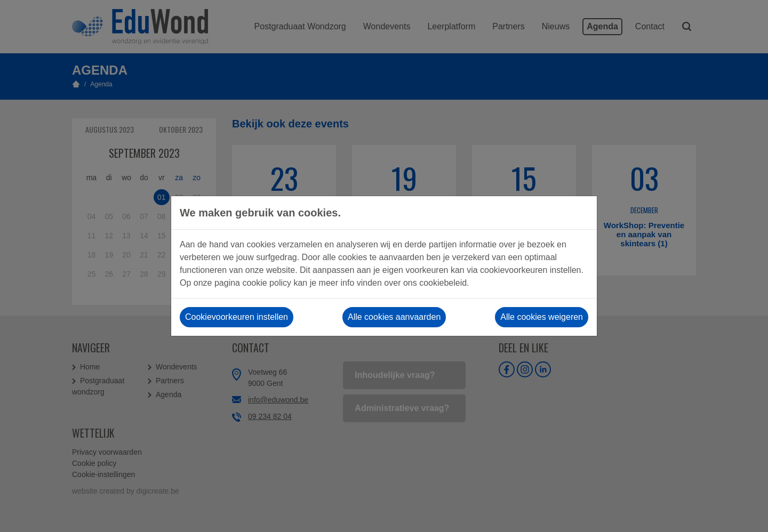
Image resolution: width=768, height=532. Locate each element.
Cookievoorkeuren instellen (237, 317)
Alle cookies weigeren (542, 317)
